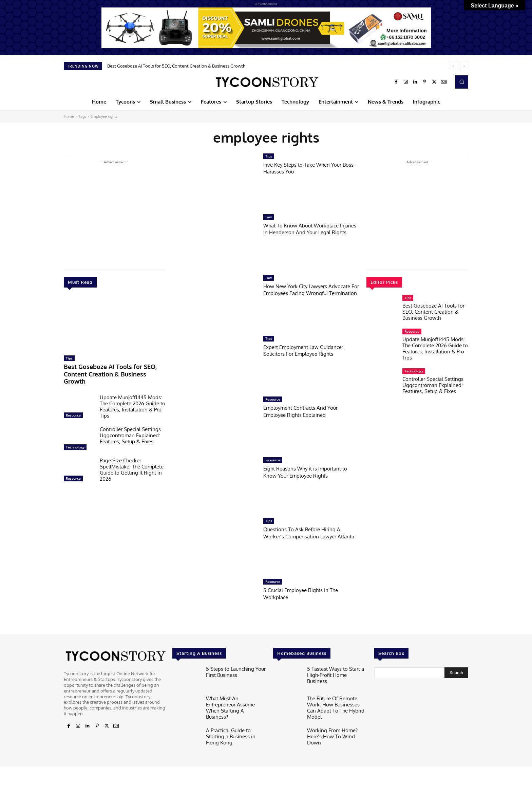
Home (69, 116)
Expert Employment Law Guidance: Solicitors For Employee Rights (308, 350)
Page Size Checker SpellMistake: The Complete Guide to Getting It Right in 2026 (132, 460)
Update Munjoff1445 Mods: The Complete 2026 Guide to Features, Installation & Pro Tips (132, 397)
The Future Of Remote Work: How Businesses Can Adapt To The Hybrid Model (337, 703)
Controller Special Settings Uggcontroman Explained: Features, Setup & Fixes (130, 426)
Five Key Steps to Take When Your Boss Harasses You (307, 168)
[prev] (453, 66)
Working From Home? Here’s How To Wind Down (336, 730)
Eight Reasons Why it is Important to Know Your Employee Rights (310, 472)
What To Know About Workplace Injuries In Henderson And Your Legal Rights (310, 232)
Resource (73, 405)
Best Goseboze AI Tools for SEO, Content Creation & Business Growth (176, 66)
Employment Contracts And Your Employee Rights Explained (305, 411)
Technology (75, 437)
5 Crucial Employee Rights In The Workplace (305, 593)
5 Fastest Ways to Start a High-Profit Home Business (333, 671)
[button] (462, 82)
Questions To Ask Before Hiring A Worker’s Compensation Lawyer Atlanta (306, 536)
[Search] (456, 673)
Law (269, 217)
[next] (464, 66)
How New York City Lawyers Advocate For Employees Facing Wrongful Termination (304, 293)
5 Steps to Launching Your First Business (232, 671)
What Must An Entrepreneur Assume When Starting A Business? (234, 703)
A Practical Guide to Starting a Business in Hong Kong (236, 730)
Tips (69, 358)
